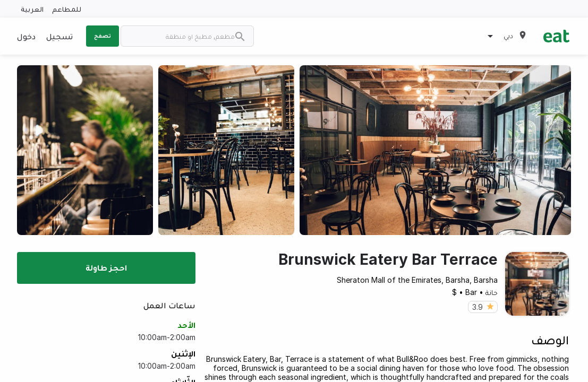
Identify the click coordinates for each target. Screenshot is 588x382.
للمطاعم (67, 9)
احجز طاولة (106, 267)
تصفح (103, 36)
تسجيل (59, 36)
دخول (26, 36)
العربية (32, 9)
